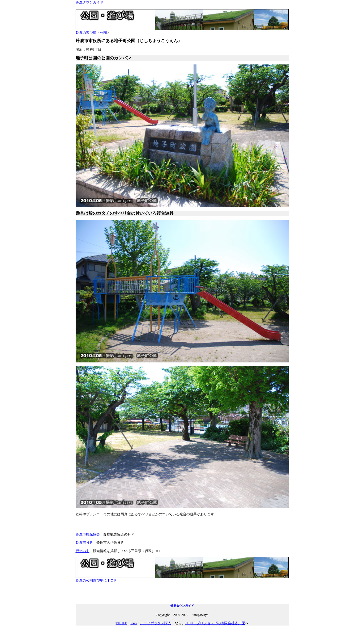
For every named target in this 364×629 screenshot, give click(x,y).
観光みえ (83, 551)
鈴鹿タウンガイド (89, 2)
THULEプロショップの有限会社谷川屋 (215, 623)
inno (134, 623)
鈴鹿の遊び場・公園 (182, 31)
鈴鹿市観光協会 (88, 534)
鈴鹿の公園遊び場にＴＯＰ (182, 579)
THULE (121, 623)
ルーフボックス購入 (156, 623)
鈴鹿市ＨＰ (84, 543)
